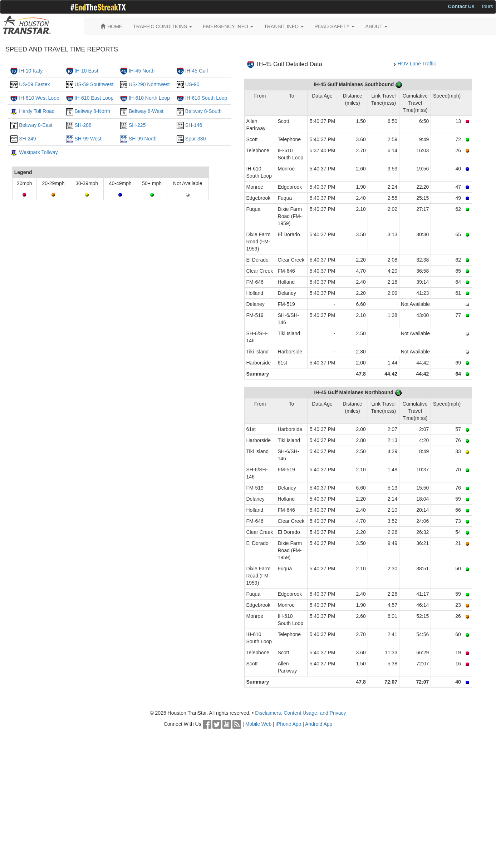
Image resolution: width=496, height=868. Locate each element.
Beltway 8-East (36, 125)
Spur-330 (196, 139)
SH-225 (137, 125)
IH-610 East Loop (94, 98)
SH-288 (83, 125)
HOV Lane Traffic (417, 64)
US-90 (192, 84)
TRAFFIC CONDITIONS (163, 26)
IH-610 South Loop (206, 98)
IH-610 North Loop (149, 98)
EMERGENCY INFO (228, 26)
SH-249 (27, 139)
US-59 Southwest (94, 84)
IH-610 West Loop (39, 98)
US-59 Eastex (34, 84)
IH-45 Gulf (197, 71)
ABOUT (376, 26)
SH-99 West (88, 139)
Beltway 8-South (203, 111)
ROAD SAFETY (334, 26)
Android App (319, 724)
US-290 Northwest (149, 84)
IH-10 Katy (31, 71)
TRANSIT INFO (284, 26)
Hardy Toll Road (37, 111)
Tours (487, 6)
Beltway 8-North (92, 111)
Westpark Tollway (38, 152)
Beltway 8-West (146, 111)
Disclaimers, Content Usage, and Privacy (300, 713)
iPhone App (289, 724)
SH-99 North (143, 139)
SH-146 (194, 125)
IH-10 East (86, 71)
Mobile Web (259, 724)
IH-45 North (142, 71)
